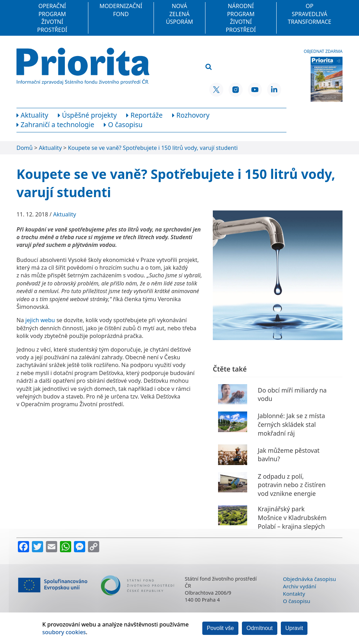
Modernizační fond (121, 10)
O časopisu (297, 601)
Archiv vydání (300, 586)
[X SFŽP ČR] (216, 90)
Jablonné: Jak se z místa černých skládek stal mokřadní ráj (291, 424)
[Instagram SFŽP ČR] (236, 90)
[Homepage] (83, 66)
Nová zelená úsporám (179, 14)
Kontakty (294, 594)
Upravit (294, 628)
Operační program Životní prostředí (52, 18)
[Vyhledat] (209, 67)
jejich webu (40, 320)
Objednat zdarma (323, 51)
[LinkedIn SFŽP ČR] (274, 90)
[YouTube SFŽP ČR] (255, 90)
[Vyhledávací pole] (239, 56)
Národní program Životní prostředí (241, 18)
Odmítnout (260, 628)
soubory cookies (64, 632)
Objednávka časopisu (309, 579)
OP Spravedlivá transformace (310, 14)
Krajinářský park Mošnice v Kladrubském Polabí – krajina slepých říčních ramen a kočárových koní (292, 526)
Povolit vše (220, 628)
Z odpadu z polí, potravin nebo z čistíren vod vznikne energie (292, 485)
